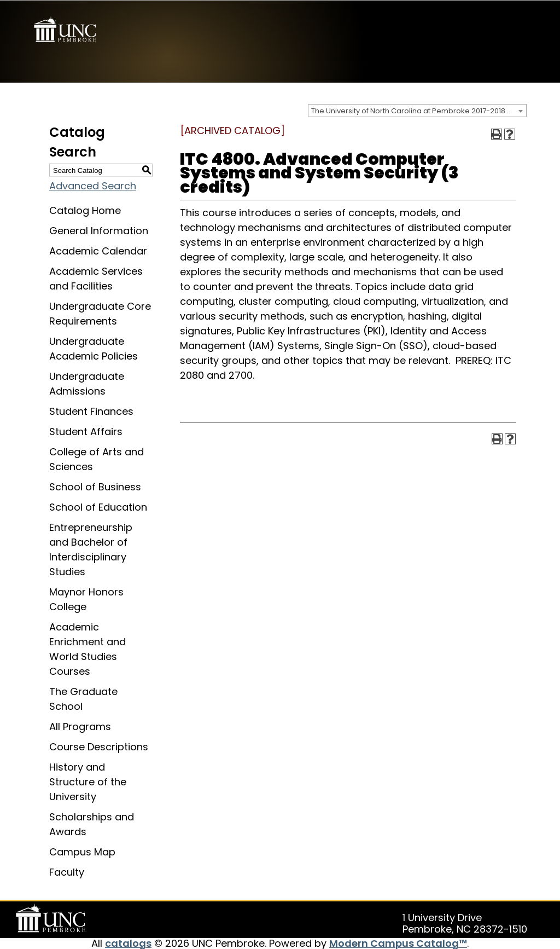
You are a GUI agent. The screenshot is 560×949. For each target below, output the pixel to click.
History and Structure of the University (88, 781)
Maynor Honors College (86, 599)
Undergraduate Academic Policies (94, 348)
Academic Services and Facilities (96, 278)
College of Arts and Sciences (97, 459)
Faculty (67, 872)
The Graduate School (83, 698)
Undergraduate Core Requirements (100, 313)
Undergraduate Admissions (87, 383)
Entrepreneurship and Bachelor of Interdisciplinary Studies (91, 549)
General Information (99, 230)
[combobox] (417, 110)
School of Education (98, 507)
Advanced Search (93, 185)
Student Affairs (86, 431)
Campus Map (82, 851)
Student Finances (91, 411)
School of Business (95, 486)
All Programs (80, 726)
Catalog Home (85, 210)
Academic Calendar (98, 250)
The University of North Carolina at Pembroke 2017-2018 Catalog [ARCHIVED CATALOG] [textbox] (419, 110)
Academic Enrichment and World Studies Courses (87, 649)
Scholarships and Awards (92, 824)
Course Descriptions (99, 746)
